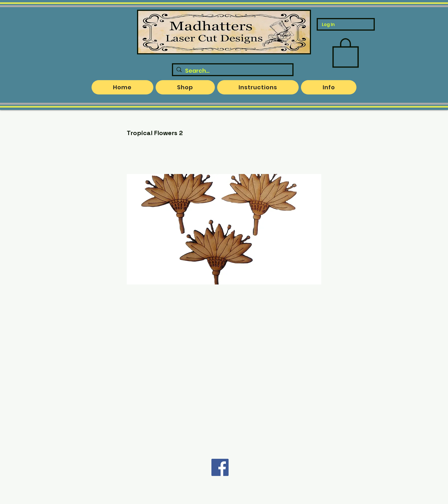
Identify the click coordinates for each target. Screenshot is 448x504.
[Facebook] (220, 467)
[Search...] (233, 71)
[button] (346, 52)
